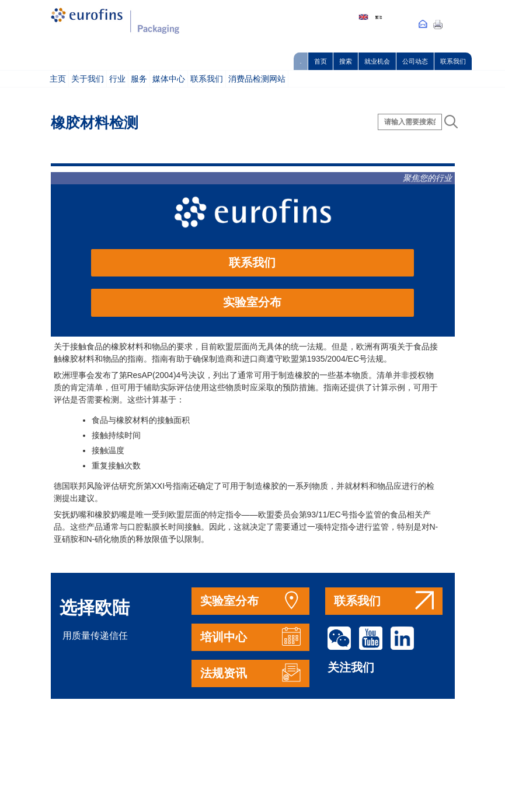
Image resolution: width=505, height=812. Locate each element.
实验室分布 (252, 302)
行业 (117, 79)
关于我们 (88, 79)
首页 (321, 61)
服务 (139, 79)
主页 (58, 79)
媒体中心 (169, 79)
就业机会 (377, 61)
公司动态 (415, 61)
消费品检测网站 (257, 79)
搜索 (346, 61)
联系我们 (453, 61)
